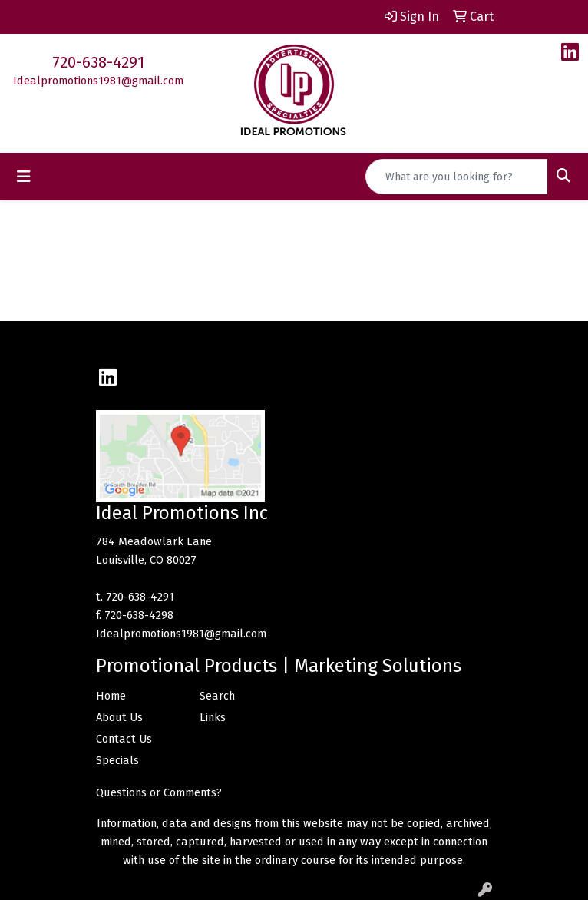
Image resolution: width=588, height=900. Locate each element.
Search (217, 696)
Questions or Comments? (159, 792)
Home (111, 696)
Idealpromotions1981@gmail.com (98, 81)
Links (213, 717)
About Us (119, 717)
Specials (117, 760)
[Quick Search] (457, 177)
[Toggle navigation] (24, 177)
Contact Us (124, 739)
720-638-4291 (98, 62)
